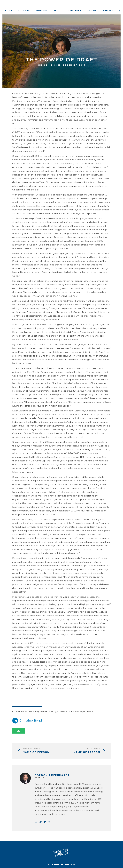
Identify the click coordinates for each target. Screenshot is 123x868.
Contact (108, 11)
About (58, 11)
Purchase (74, 11)
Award (91, 11)
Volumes (24, 11)
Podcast (42, 11)
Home (9, 11)
